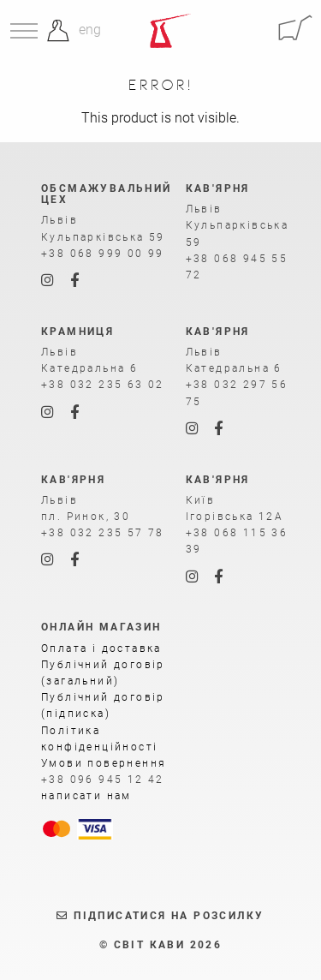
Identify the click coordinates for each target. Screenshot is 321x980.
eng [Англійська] (90, 30)
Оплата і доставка (101, 648)
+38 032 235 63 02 (103, 385)
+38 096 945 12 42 (103, 780)
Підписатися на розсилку (160, 916)
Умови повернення (104, 763)
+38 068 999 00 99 (103, 254)
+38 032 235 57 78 (103, 533)
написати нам (86, 796)
